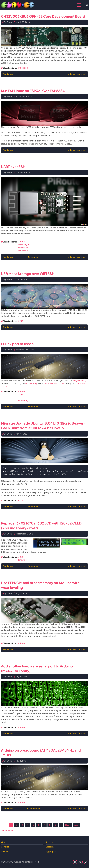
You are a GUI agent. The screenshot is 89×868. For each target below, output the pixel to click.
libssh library (31, 383)
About (4, 842)
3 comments (34, 257)
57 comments (34, 809)
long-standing (80, 380)
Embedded (23, 68)
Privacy (4, 852)
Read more (8, 74)
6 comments (34, 407)
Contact (5, 847)
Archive (49, 842)
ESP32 (20, 321)
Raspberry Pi (23, 245)
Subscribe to (7, 831)
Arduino (21, 242)
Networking (23, 248)
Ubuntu (21, 500)
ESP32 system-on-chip (54, 383)
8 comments (34, 507)
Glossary (50, 847)
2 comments (34, 566)
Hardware (22, 560)
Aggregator (51, 852)
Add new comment (77, 74)
